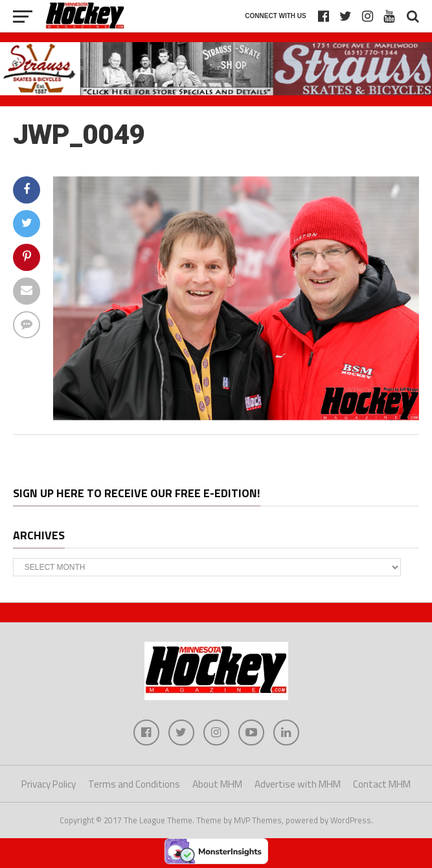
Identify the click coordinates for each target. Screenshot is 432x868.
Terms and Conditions (134, 784)
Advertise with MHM (298, 784)
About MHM (217, 784)
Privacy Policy (49, 784)
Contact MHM (382, 784)
